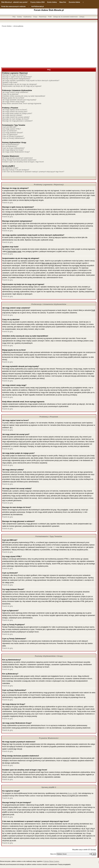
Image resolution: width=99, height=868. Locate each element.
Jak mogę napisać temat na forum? (15, 110)
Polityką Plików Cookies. (51, 861)
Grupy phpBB (73, 793)
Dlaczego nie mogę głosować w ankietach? (17, 121)
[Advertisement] (49, 47)
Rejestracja (43, 17)
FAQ (14, 17)
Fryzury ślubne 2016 (38, 2)
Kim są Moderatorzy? (10, 146)
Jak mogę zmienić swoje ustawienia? (15, 92)
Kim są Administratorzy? (11, 144)
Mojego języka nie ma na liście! (13, 98)
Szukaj (19, 17)
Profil (50, 17)
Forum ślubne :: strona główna (13, 26)
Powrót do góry (8, 203)
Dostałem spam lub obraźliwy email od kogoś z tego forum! (23, 162)
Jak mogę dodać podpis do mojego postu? (17, 113)
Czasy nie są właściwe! (10, 94)
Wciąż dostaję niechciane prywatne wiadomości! (19, 160)
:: (83, 2)
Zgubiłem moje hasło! (10, 82)
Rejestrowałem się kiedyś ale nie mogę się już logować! (22, 86)
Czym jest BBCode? (9, 127)
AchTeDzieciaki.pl (38, 6)
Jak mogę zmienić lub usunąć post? (15, 112)
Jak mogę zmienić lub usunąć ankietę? (16, 117)
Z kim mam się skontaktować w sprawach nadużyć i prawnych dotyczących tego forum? (33, 172)
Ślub (3, 2)
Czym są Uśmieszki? (10, 131)
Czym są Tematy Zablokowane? (13, 138)
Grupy (35, 17)
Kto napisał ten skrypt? (10, 168)
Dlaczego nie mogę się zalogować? (15, 75)
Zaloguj (82, 17)
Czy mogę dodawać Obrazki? (13, 133)
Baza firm (63, 2)
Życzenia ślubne (74, 2)
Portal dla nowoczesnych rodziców (13, 6)
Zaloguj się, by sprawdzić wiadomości (65, 17)
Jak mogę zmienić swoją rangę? (14, 102)
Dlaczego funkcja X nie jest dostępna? (16, 170)
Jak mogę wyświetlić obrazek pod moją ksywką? (19, 100)
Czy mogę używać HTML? (11, 129)
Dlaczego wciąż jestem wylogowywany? (16, 79)
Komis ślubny (52, 2)
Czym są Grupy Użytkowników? (13, 148)
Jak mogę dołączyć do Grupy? (13, 150)
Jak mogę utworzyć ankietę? (12, 115)
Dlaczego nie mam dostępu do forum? (16, 119)
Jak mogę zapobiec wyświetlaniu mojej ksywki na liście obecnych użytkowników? (31, 81)
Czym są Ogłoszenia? (10, 135)
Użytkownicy (27, 17)
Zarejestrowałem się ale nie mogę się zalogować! (19, 84)
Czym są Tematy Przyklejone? (13, 136)
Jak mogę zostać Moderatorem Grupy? (16, 152)
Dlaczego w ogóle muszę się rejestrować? (17, 77)
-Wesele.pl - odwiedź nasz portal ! (16, 2)
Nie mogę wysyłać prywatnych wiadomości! (17, 158)
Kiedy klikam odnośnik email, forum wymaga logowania (22, 104)
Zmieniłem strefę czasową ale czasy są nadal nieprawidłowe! (24, 96)
